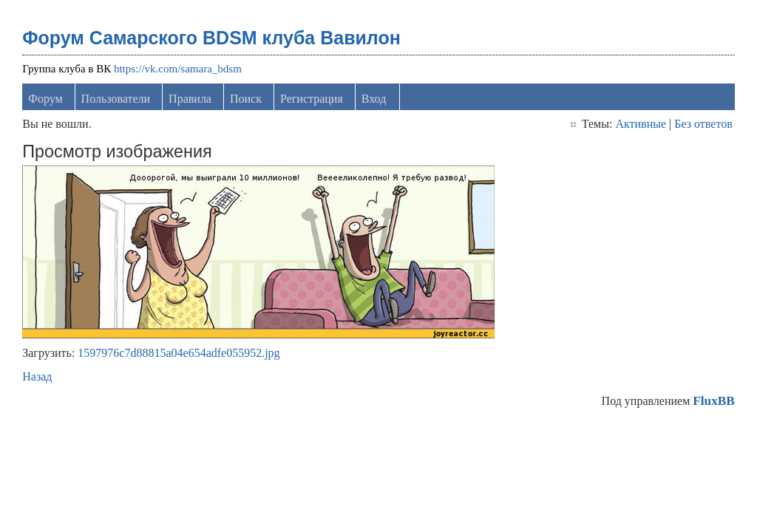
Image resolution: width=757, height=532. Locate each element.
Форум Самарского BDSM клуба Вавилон (211, 38)
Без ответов (703, 124)
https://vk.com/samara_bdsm (178, 69)
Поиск (246, 99)
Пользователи (116, 99)
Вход (374, 99)
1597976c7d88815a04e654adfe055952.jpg (179, 353)
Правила (190, 99)
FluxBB (713, 401)
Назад (37, 376)
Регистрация (312, 99)
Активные (641, 124)
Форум (45, 99)
